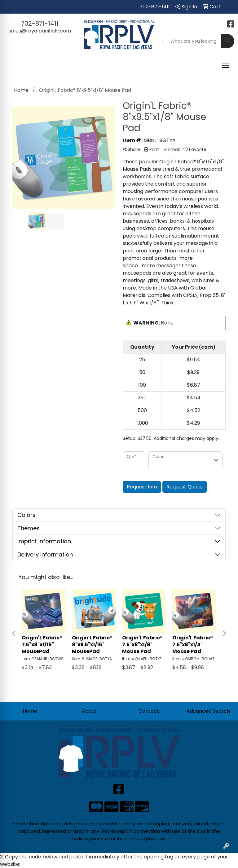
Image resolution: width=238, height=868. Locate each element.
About (89, 711)
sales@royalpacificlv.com (40, 31)
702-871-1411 (155, 7)
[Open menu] (226, 65)
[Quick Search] (192, 41)
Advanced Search (208, 711)
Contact (149, 711)
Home (30, 711)
